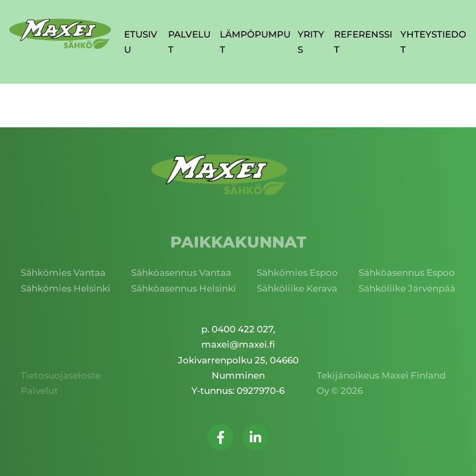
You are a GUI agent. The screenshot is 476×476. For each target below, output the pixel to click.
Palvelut (39, 391)
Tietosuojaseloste (61, 375)
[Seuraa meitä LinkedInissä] (256, 437)
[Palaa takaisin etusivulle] (60, 34)
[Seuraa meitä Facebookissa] (220, 437)
